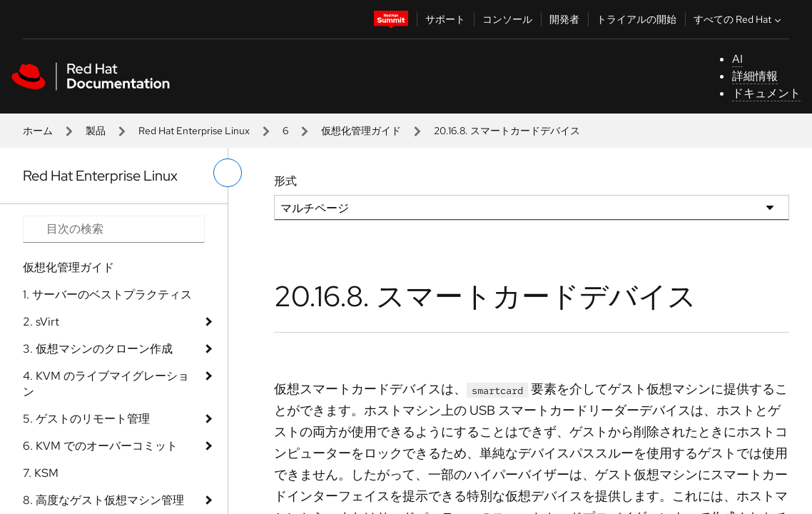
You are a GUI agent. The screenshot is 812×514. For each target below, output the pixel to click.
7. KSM (41, 473)
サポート (445, 19)
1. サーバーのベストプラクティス (107, 294)
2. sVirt (41, 322)
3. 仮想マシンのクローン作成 (98, 349)
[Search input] (114, 229)
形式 (285, 181)
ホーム (38, 131)
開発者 (564, 19)
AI (737, 59)
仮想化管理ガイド (361, 131)
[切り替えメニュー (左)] (228, 173)
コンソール (507, 19)
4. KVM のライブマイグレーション (106, 384)
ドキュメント (766, 93)
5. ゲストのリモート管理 (86, 419)
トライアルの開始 (636, 19)
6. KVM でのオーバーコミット (100, 446)
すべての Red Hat (739, 19)
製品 (96, 131)
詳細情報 (755, 76)
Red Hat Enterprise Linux (194, 131)
